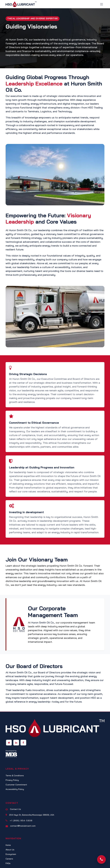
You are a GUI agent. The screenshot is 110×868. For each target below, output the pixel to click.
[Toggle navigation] (102, 4)
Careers (9, 859)
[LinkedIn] (16, 743)
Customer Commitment (16, 785)
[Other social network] (9, 743)
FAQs (8, 863)
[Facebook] (23, 743)
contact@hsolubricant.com (23, 826)
